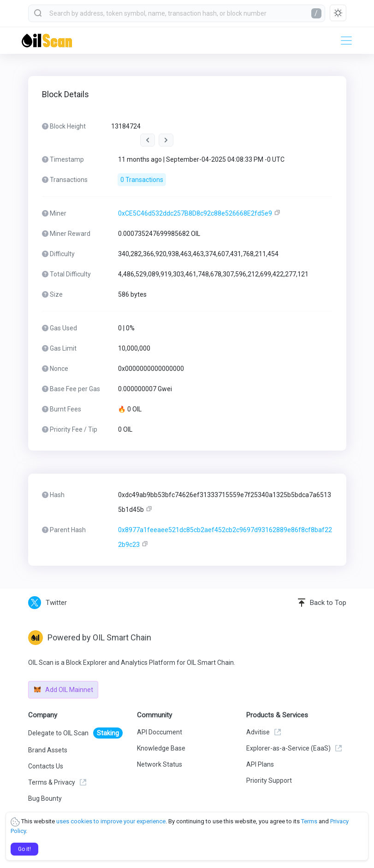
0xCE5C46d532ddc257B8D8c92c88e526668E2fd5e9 (195, 213)
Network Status (160, 764)
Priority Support (269, 780)
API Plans (260, 764)
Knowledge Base (161, 748)
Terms (309, 821)
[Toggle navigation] (344, 41)
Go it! (24, 849)
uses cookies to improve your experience (111, 821)
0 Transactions (142, 180)
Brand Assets (48, 750)
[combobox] (177, 13)
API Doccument (160, 732)
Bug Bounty (45, 798)
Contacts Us (46, 766)
